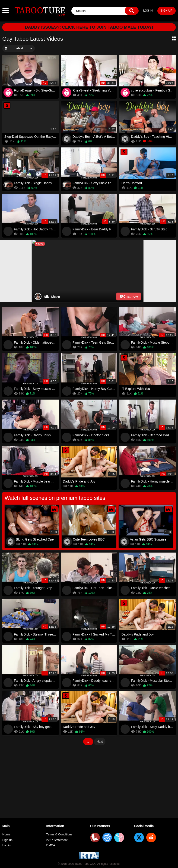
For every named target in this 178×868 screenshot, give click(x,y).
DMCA (51, 845)
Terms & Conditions (59, 834)
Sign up (167, 11)
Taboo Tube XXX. (85, 860)
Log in (148, 11)
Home (6, 834)
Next (100, 741)
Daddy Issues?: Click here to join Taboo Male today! (89, 27)
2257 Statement (57, 840)
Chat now (129, 296)
